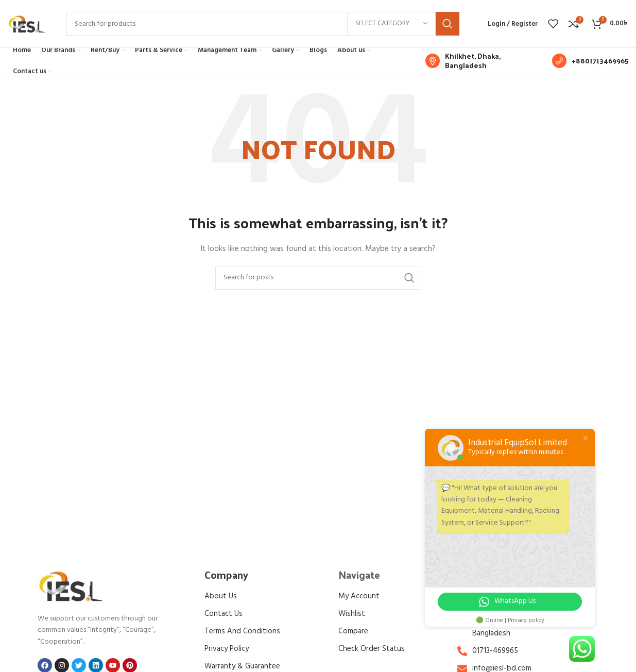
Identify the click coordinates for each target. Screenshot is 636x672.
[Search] (263, 27)
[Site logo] (27, 27)
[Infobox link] (484, 68)
